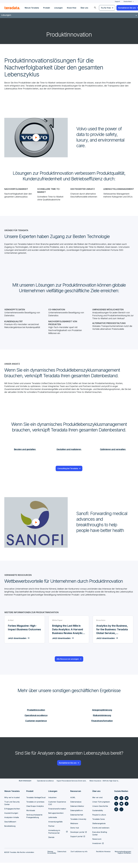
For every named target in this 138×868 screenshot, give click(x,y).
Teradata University (78, 824)
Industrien (52, 803)
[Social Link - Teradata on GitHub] (121, 803)
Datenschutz (62, 857)
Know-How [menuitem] (72, 8)
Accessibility (52, 858)
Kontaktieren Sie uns (68, 768)
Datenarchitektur (77, 811)
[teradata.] (12, 8)
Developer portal (77, 837)
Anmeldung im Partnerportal (54, 837)
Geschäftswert (10, 827)
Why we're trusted (12, 803)
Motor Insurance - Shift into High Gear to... (104, 786)
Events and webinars (101, 833)
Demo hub (75, 833)
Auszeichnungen (11, 818)
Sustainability (98, 816)
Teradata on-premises (35, 807)
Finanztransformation (102, 726)
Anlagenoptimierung (102, 715)
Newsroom (97, 844)
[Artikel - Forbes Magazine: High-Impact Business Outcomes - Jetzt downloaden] (25, 635)
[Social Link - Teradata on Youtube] (121, 809)
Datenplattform (76, 816)
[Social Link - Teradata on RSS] (121, 815)
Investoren (97, 849)
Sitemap (50, 857)
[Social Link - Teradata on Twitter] (116, 809)
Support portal (76, 842)
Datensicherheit (77, 820)
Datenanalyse (76, 807)
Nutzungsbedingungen (123, 857)
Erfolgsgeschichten (12, 814)
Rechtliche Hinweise (103, 857)
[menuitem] (95, 8)
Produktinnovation (36, 715)
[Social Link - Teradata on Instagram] (116, 815)
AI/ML (73, 803)
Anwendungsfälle (55, 827)
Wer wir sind (97, 803)
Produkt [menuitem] (47, 8)
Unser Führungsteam (101, 807)
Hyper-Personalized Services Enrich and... (72, 786)
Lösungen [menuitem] (58, 8)
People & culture (99, 820)
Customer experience (36, 726)
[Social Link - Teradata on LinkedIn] (116, 803)
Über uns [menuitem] (84, 8)
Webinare (74, 829)
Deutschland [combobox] (128, 1)
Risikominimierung (102, 721)
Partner (51, 831)
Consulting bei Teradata (68, 470)
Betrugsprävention (56, 818)
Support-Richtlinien (124, 858)
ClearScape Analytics (35, 811)
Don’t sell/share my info (79, 857)
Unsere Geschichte (100, 811)
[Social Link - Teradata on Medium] (127, 803)
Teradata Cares (99, 824)
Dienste (51, 843)
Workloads (31, 816)
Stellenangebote (99, 829)
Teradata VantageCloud (36, 803)
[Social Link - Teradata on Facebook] (127, 809)
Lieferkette (53, 823)
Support (117, 1)
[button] (36, 138)
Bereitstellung (10, 831)
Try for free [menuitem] (106, 8)
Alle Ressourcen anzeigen (68, 664)
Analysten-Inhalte (12, 823)
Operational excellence (36, 721)
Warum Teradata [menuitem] (32, 8)
